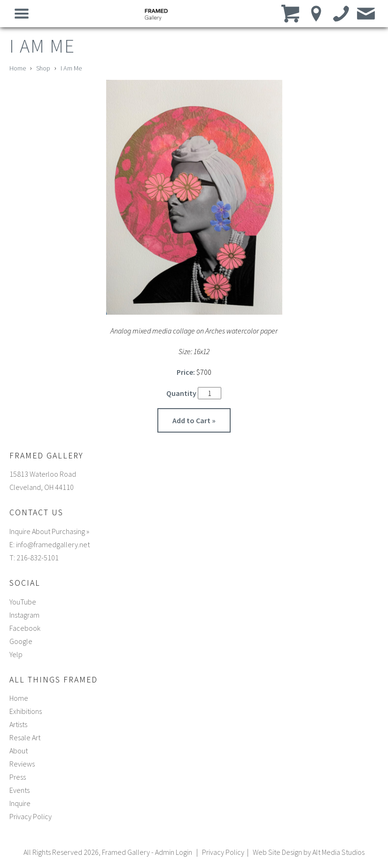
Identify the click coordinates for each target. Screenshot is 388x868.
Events (19, 790)
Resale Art (25, 737)
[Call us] (341, 13)
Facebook (25, 628)
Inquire (20, 803)
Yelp (16, 654)
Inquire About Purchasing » (49, 531)
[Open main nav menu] (22, 13)
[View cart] (291, 13)
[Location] (316, 13)
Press (18, 777)
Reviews (22, 764)
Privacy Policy (31, 816)
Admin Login (174, 852)
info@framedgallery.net (53, 544)
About (19, 751)
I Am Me (71, 68)
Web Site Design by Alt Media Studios (309, 852)
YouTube (23, 602)
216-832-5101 (38, 558)
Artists (18, 724)
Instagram (24, 615)
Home (18, 68)
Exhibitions (26, 711)
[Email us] (366, 13)
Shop (43, 68)
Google (21, 641)
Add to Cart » (194, 420)
